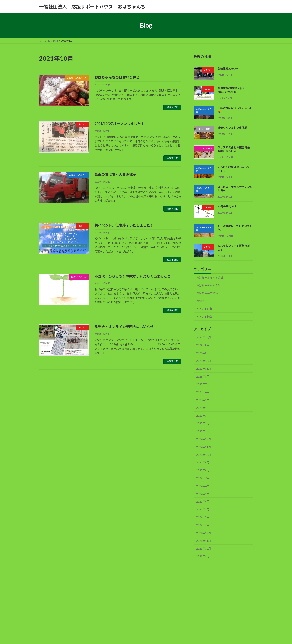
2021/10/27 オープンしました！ (119, 124)
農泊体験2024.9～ (228, 69)
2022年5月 (203, 494)
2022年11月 (204, 447)
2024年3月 (203, 353)
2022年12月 (204, 439)
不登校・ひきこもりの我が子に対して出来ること (133, 276)
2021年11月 (204, 541)
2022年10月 (204, 455)
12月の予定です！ (228, 207)
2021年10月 (204, 549)
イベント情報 (204, 317)
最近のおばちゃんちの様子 (115, 174)
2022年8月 (203, 470)
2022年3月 (203, 509)
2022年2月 (203, 517)
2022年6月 (203, 486)
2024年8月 (203, 345)
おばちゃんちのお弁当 (210, 277)
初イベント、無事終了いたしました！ (124, 225)
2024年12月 (204, 337)
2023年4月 (203, 408)
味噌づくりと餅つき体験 (232, 128)
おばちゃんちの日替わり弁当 (117, 77)
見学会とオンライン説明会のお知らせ (124, 327)
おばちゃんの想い (207, 293)
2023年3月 (203, 416)
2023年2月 (203, 423)
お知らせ (202, 301)
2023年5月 (203, 400)
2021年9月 (203, 556)
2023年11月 (204, 369)
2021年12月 (204, 533)
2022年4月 (203, 502)
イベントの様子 (206, 309)
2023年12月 (204, 361)
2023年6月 (203, 392)
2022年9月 (203, 462)
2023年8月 (203, 377)
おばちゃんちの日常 (208, 285)
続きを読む (172, 107)
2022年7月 (203, 478)
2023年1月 (203, 431)
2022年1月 (203, 525)
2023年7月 (203, 384)
